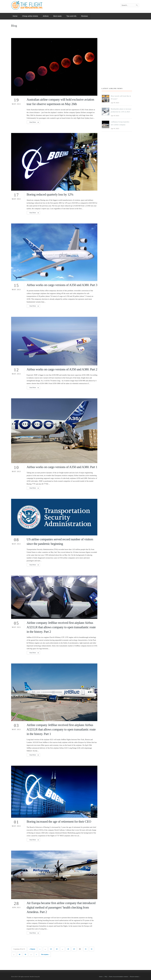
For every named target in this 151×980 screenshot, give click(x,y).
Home (15, 16)
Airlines (46, 16)
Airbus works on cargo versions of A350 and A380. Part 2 (62, 369)
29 (74, 949)
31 (86, 949)
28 (68, 949)
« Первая (32, 949)
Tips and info (71, 16)
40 (20, 954)
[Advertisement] (116, 61)
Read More (33, 122)
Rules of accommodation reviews (118, 977)
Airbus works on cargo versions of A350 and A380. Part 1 (62, 467)
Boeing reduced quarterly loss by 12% (50, 194)
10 (51, 949)
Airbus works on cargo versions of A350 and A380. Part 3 (62, 285)
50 (25, 954)
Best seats (58, 16)
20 (57, 949)
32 (92, 949)
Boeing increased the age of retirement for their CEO (59, 821)
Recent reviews (134, 977)
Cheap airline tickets (30, 16)
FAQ (106, 977)
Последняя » (45, 954)
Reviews (85, 16)
